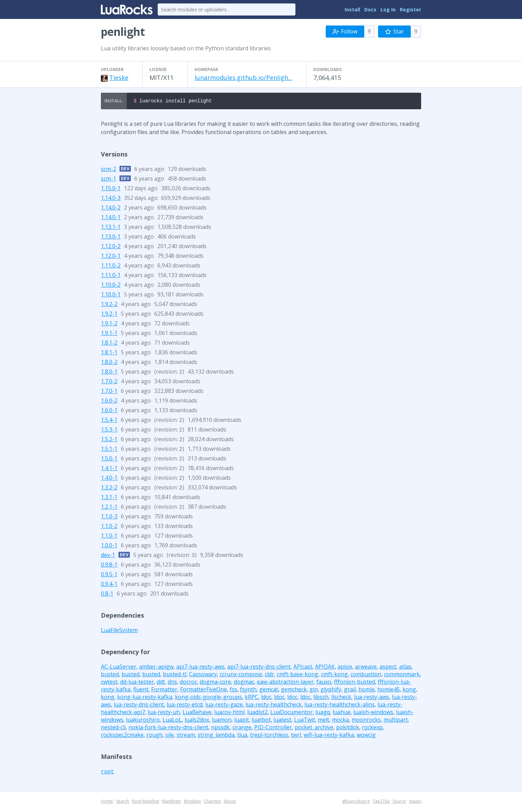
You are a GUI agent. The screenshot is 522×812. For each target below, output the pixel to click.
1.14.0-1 (111, 218)
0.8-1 (107, 595)
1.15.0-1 (111, 189)
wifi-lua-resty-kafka (329, 736)
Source (399, 802)
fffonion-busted (354, 683)
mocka (340, 721)
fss (233, 690)
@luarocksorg (356, 802)
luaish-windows (373, 713)
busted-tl (175, 675)
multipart (396, 721)
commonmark (402, 675)
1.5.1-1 (109, 450)
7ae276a (382, 802)
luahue (342, 713)
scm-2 (108, 170)
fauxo (324, 683)
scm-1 (108, 180)
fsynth (248, 690)
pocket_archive (314, 728)
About (230, 802)
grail (350, 690)
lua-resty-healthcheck (274, 706)
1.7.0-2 (109, 382)
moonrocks (366, 721)
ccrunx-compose (241, 675)
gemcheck (294, 690)
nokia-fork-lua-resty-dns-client (168, 728)
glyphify (331, 690)
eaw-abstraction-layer (285, 683)
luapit (242, 721)
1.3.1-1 (109, 498)
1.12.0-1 (111, 257)
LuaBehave (197, 713)
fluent (141, 690)
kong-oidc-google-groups (208, 698)
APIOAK (325, 668)
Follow (345, 31)
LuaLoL (172, 721)
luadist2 (257, 713)
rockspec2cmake (122, 736)
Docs (370, 9)
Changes (212, 802)
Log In (388, 9)
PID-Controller (273, 728)
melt (323, 721)
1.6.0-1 (109, 411)
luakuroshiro (143, 721)
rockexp (372, 728)
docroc (188, 683)
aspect (388, 668)
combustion (366, 675)
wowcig (366, 736)
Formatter (164, 690)
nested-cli (113, 728)
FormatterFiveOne (203, 690)
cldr (269, 675)
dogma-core (215, 683)
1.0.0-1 (109, 546)
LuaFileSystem (119, 631)
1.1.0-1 (109, 537)
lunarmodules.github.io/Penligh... (243, 78)
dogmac (244, 683)
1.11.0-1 (111, 276)
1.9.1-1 (109, 334)
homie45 (389, 690)
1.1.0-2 (109, 527)
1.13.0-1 (111, 237)
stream (186, 736)
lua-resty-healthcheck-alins (340, 706)
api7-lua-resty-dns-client (259, 668)
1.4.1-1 (109, 469)
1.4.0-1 (109, 479)
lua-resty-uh (164, 713)
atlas (405, 668)
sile (170, 736)
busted (110, 675)
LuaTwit (305, 721)
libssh (321, 698)
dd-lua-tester (137, 683)
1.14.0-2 (111, 209)
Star (394, 31)
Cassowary (203, 675)
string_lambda (216, 736)
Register (410, 9)
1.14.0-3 (111, 199)
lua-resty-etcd (185, 706)
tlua (242, 736)
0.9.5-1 (109, 575)
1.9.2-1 (109, 315)
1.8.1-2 (109, 344)
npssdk (220, 728)
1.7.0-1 (109, 392)
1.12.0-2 (111, 247)
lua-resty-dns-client (139, 706)
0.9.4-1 (109, 585)
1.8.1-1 (109, 353)
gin (314, 690)
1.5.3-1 (109, 430)
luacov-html (229, 713)
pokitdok (348, 728)
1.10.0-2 (111, 286)
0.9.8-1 (109, 566)
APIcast (303, 668)
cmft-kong (334, 675)
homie (367, 690)
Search (123, 802)
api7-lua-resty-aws (200, 668)
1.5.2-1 (109, 440)
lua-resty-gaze (224, 706)
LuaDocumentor (291, 713)
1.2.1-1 (109, 508)
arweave (366, 668)
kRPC (252, 698)
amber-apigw (156, 668)
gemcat (269, 690)
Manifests (171, 802)
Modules (192, 802)
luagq (323, 713)
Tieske (119, 78)
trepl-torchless (269, 736)
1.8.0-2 (109, 363)
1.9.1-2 (109, 324)
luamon (222, 721)
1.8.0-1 (109, 373)
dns (172, 683)
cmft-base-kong (297, 675)
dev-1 (108, 556)
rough (154, 736)
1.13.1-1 (111, 228)
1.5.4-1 (109, 421)
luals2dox (197, 721)
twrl (296, 736)
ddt (161, 683)
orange (242, 728)
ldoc (266, 698)
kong (409, 690)
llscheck (341, 698)
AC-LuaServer (119, 668)
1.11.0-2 (111, 266)
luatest (282, 721)
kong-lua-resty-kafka (145, 698)
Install (352, 9)
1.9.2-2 (109, 305)
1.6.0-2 (109, 402)
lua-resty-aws (372, 698)
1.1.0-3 (109, 517)
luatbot (261, 721)
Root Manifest (146, 802)
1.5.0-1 (109, 459)
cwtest (109, 683)
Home (107, 802)
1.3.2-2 (109, 488)
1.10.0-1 (111, 295)
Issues (415, 802)
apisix (345, 668)
